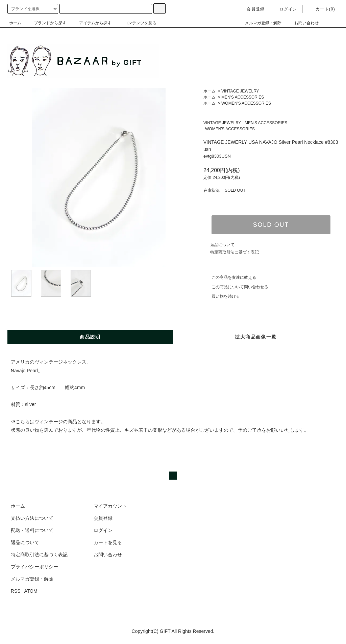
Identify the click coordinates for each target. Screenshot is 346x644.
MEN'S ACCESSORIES (243, 97)
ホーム (15, 23)
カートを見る (108, 542)
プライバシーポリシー (34, 567)
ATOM (31, 591)
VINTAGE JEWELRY (240, 91)
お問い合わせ (302, 23)
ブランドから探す (46, 23)
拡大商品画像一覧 (256, 337)
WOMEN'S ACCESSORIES (246, 103)
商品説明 (90, 337)
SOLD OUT (271, 225)
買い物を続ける (222, 296)
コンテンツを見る (136, 23)
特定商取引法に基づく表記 (234, 252)
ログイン (284, 9)
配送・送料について (32, 530)
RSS (16, 591)
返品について (222, 245)
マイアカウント (110, 506)
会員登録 (252, 9)
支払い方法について (32, 518)
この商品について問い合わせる (236, 287)
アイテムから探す (91, 23)
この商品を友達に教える (230, 277)
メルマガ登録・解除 (259, 23)
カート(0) (321, 9)
